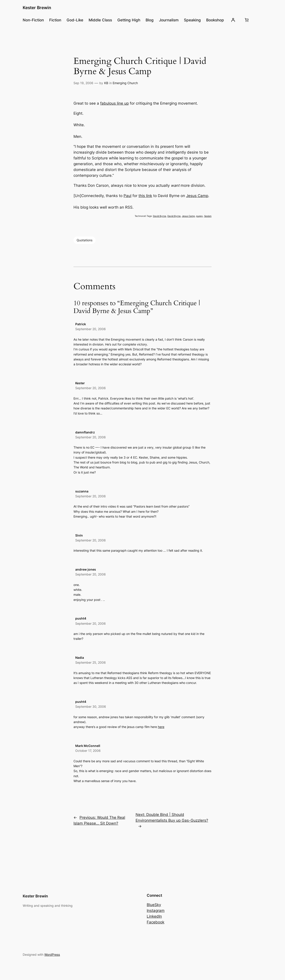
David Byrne (160, 216)
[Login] (233, 20)
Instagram (156, 911)
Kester (80, 383)
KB (106, 83)
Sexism (208, 216)
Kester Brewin (37, 8)
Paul (127, 196)
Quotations (84, 240)
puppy (199, 216)
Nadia (80, 658)
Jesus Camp (197, 196)
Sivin (79, 535)
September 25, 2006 (91, 662)
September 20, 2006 (91, 329)
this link (145, 196)
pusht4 (81, 618)
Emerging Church (125, 83)
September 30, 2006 (91, 707)
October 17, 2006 (88, 751)
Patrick (81, 324)
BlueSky (154, 905)
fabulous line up (114, 103)
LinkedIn (154, 916)
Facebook (156, 922)
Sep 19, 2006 (83, 83)
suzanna (82, 491)
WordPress (52, 955)
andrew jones (86, 569)
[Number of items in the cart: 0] (247, 20)
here (161, 727)
